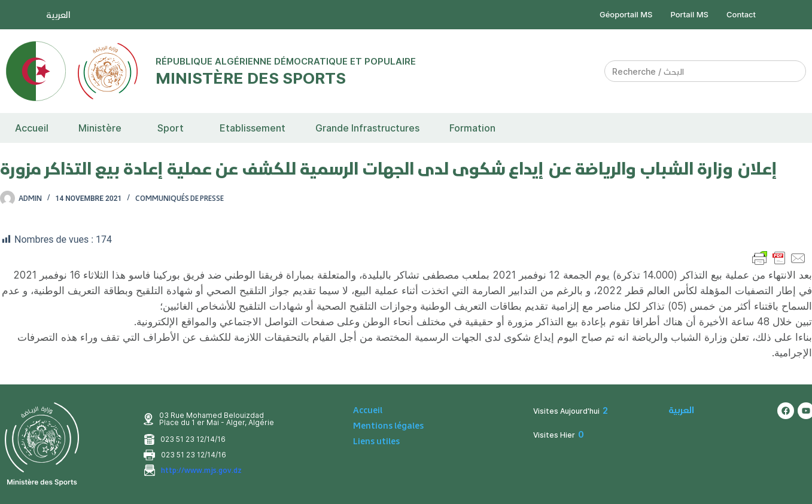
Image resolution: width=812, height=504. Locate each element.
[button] (103, 128)
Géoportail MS (626, 14)
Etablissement (253, 128)
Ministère (100, 128)
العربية (58, 15)
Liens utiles (376, 441)
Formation (472, 128)
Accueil (32, 128)
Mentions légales (388, 426)
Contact (741, 14)
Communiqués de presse (180, 198)
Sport (171, 128)
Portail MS (690, 14)
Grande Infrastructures (367, 128)
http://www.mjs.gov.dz (201, 470)
